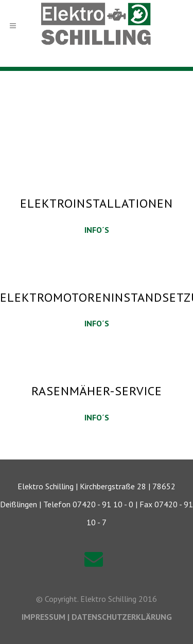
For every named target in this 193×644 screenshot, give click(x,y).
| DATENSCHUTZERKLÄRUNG (120, 617)
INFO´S (97, 230)
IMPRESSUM (45, 617)
